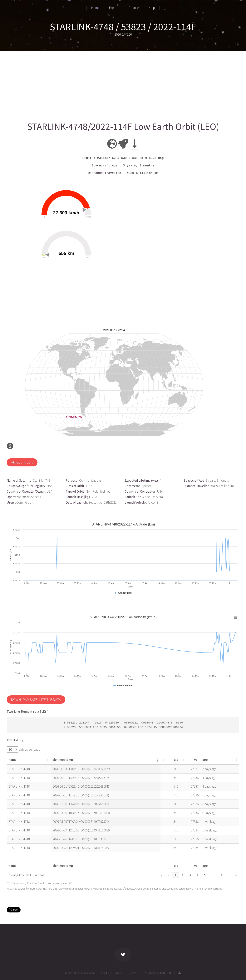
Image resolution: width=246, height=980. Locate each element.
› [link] (229, 875)
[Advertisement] (122, 84)
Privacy (118, 973)
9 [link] (222, 875)
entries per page (29, 749)
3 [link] (190, 875)
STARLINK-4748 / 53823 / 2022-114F (123, 27)
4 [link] (197, 875)
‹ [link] (168, 875)
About (104, 973)
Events (132, 973)
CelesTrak (32, 883)
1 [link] (175, 875)
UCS (70, 883)
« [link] (161, 875)
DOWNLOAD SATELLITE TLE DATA (36, 700)
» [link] (236, 875)
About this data (22, 462)
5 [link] (205, 875)
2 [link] (183, 875)
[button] (48, 760)
